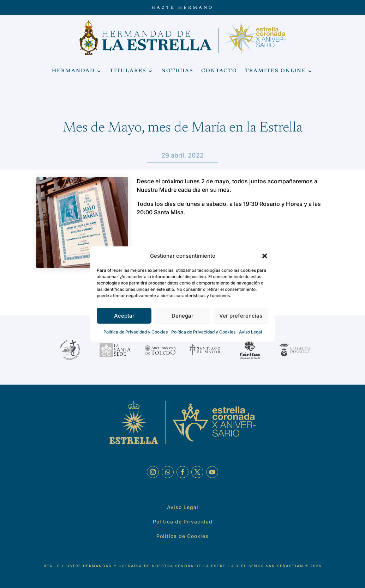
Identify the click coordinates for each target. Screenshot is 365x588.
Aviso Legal (250, 332)
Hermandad (73, 71)
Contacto (219, 71)
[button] (265, 256)
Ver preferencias (241, 316)
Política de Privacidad (183, 522)
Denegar (182, 316)
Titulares (128, 71)
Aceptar (124, 316)
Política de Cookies (182, 536)
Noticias (177, 71)
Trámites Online (276, 71)
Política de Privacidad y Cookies (136, 332)
